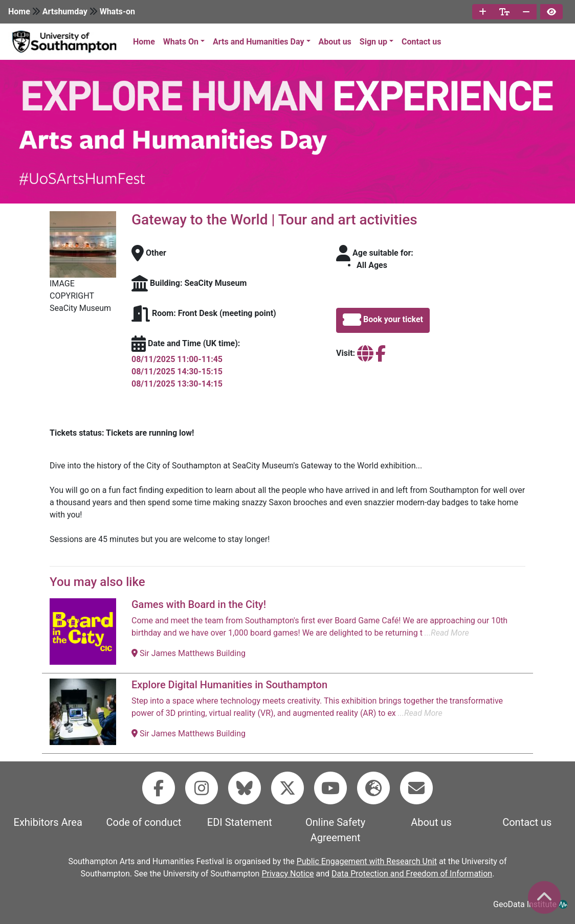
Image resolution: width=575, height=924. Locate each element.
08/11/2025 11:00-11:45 (177, 359)
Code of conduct (144, 822)
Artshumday (65, 12)
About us (335, 42)
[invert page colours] (551, 12)
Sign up (373, 42)
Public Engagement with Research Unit (367, 861)
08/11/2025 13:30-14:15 (177, 384)
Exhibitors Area (48, 822)
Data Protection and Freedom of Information (412, 874)
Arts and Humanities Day (258, 42)
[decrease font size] (526, 12)
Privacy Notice (287, 874)
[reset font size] (504, 12)
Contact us (421, 42)
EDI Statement (240, 822)
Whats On (181, 42)
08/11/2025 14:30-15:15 (177, 371)
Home (19, 12)
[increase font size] (483, 12)
